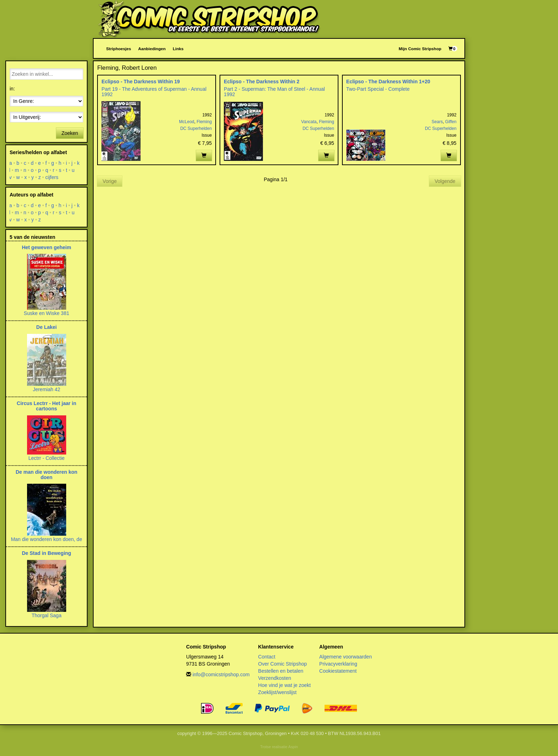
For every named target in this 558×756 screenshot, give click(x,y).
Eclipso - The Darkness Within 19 (141, 82)
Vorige (110, 181)
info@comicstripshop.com (221, 674)
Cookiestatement (338, 671)
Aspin (293, 747)
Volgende (445, 181)
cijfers (52, 177)
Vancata (309, 122)
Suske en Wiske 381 (47, 313)
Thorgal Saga (47, 615)
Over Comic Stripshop (282, 664)
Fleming (204, 122)
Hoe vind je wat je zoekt (284, 685)
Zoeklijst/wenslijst (277, 692)
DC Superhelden (196, 128)
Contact (267, 657)
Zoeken (70, 133)
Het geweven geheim (46, 247)
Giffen (451, 122)
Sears (437, 122)
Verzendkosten (275, 678)
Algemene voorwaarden (346, 657)
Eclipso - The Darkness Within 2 (262, 82)
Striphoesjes (119, 49)
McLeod (187, 122)
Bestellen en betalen (281, 671)
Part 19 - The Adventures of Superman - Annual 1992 (154, 92)
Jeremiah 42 (46, 389)
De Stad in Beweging (46, 553)
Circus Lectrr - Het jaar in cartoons (46, 406)
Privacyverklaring (338, 664)
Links (178, 49)
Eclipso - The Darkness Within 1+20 (388, 82)
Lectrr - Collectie (47, 458)
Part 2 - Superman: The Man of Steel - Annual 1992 (274, 92)
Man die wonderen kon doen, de (47, 539)
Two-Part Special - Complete (378, 89)
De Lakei (47, 327)
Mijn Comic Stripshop (420, 49)
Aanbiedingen (152, 49)
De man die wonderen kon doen (46, 475)
